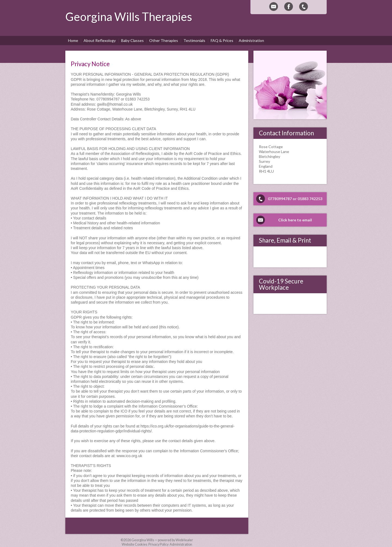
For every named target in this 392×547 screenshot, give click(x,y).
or (295, 199)
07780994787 (280, 199)
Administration (181, 544)
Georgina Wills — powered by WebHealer (162, 540)
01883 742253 (310, 199)
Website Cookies (134, 544)
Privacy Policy (158, 544)
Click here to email (295, 220)
